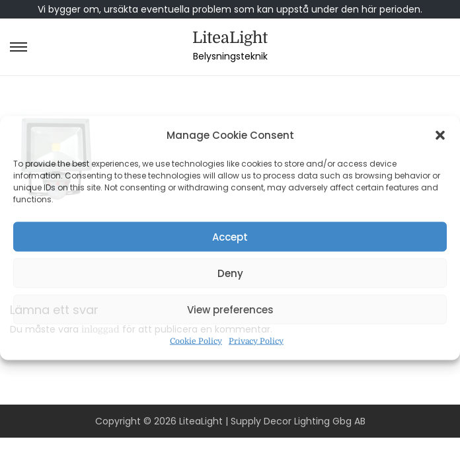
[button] (440, 136)
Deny (230, 273)
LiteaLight (230, 38)
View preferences (230, 309)
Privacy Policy (256, 341)
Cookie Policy (196, 341)
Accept (230, 236)
